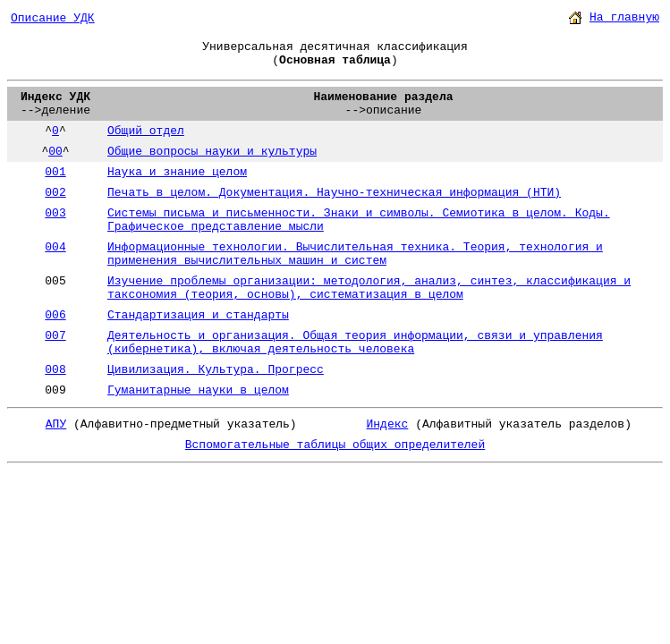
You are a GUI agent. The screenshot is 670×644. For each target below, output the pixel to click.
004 (55, 247)
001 (55, 172)
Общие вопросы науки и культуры (212, 152)
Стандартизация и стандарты (198, 315)
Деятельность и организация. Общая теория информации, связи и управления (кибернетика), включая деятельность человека (355, 343)
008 (55, 370)
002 (55, 193)
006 (55, 315)
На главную (624, 17)
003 (55, 213)
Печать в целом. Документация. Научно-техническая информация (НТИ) (334, 193)
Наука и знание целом (177, 172)
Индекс (388, 424)
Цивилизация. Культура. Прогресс (216, 370)
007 (55, 336)
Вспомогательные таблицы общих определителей (335, 445)
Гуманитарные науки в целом (198, 390)
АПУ (56, 424)
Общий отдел (146, 131)
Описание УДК (53, 18)
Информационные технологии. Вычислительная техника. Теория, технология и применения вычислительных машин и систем (355, 254)
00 (55, 152)
